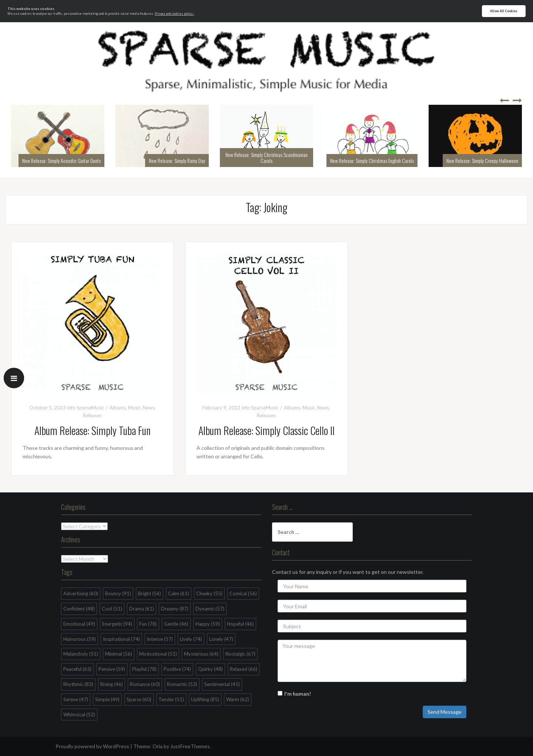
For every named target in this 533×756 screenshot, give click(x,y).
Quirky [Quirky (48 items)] (210, 669)
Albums (118, 408)
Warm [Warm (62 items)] (238, 699)
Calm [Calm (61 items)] (179, 593)
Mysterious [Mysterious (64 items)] (201, 654)
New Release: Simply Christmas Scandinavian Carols (266, 157)
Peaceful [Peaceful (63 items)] (77, 669)
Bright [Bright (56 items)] (150, 593)
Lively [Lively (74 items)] (191, 639)
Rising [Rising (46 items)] (112, 684)
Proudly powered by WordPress (92, 746)
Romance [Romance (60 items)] (145, 684)
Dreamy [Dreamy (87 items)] (175, 609)
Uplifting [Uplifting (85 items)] (205, 699)
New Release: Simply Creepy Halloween (482, 160)
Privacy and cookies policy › (174, 14)
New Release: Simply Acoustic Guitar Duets (61, 160)
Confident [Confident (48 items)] (79, 609)
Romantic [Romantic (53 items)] (182, 684)
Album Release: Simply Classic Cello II (266, 430)
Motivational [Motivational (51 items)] (158, 654)
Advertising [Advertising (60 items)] (81, 593)
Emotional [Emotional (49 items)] (79, 624)
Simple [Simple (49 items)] (107, 699)
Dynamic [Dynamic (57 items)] (210, 609)
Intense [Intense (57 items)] (160, 639)
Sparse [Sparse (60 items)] (139, 699)
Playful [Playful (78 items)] (144, 669)
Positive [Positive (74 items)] (177, 669)
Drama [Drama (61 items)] (142, 609)
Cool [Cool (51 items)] (112, 609)
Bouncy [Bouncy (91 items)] (118, 593)
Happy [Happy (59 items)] (208, 624)
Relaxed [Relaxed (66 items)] (244, 669)
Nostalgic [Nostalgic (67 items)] (240, 654)
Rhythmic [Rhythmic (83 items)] (78, 684)
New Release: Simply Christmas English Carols (372, 160)
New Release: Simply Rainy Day (177, 160)
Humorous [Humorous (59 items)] (80, 639)
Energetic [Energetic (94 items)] (117, 624)
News (149, 408)
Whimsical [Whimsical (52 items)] (79, 715)
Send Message (445, 712)
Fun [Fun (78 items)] (148, 624)
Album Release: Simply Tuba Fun (93, 430)
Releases (92, 415)
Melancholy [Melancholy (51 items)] (81, 654)
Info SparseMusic (86, 408)
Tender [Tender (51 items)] (171, 699)
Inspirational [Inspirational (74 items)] (121, 639)
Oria (157, 746)
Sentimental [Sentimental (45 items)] (222, 684)
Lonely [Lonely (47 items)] (221, 639)
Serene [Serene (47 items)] (76, 699)
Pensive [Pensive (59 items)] (112, 669)
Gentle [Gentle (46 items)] (176, 624)
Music (134, 408)
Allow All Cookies (504, 11)
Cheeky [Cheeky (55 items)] (209, 593)
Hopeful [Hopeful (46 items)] (240, 624)
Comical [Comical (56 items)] (243, 593)
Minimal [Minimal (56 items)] (119, 654)
